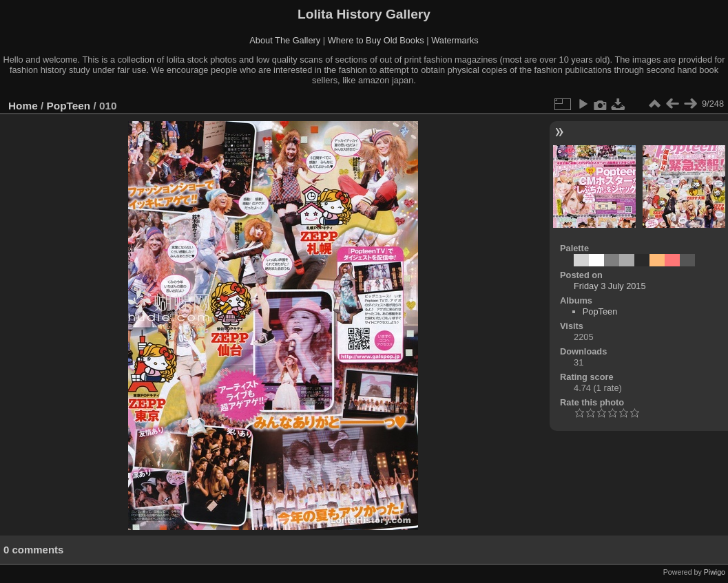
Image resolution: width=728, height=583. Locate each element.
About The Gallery (285, 40)
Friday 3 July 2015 (610, 286)
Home (23, 106)
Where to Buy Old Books (376, 40)
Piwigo (715, 572)
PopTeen (69, 106)
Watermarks (455, 40)
